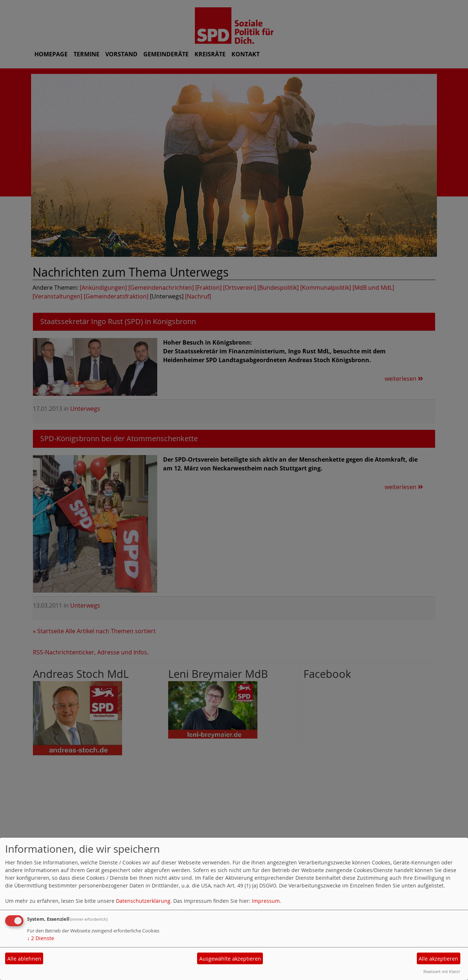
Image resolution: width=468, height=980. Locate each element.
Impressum (266, 901)
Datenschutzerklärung (143, 901)
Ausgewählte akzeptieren (230, 959)
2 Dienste (41, 938)
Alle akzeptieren (438, 959)
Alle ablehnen (24, 959)
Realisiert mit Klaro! (442, 971)
